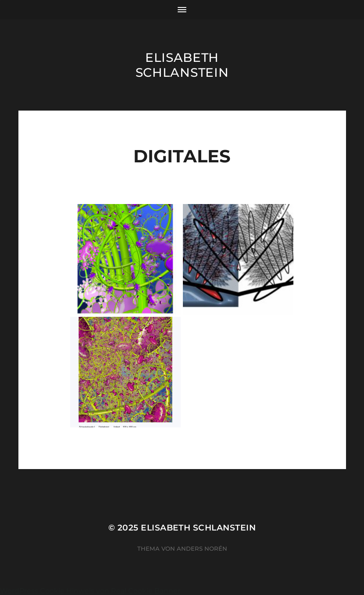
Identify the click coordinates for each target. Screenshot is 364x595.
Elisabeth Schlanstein (182, 65)
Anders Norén (202, 548)
